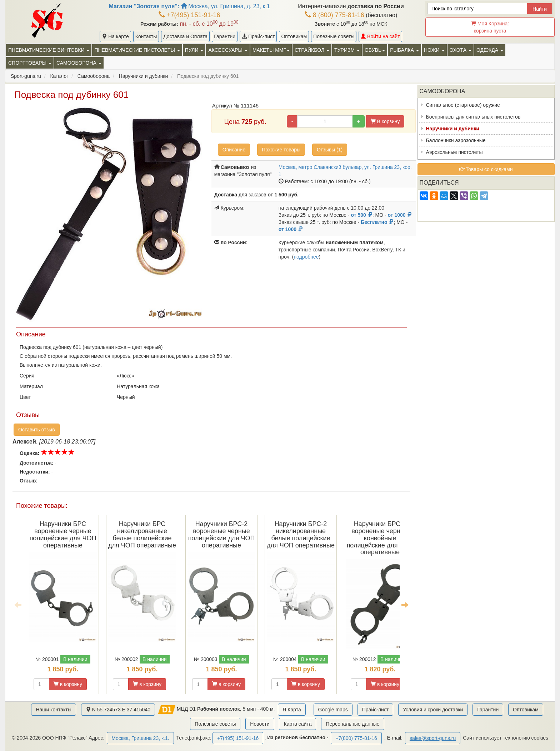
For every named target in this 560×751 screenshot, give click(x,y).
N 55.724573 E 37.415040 (118, 710)
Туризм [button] (347, 50)
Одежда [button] (490, 50)
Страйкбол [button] (312, 50)
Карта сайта (297, 724)
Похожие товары (281, 150)
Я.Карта (292, 710)
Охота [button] (461, 50)
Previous (18, 605)
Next (405, 605)
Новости (260, 724)
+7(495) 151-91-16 (189, 15)
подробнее (306, 257)
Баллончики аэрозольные (456, 140)
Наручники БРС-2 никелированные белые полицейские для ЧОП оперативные (301, 534)
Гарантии (225, 36)
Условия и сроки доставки (433, 710)
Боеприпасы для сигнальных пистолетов (473, 117)
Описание (234, 150)
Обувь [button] (375, 50)
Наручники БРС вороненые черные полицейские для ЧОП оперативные (63, 534)
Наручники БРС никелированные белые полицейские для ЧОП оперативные (142, 534)
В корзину (385, 121)
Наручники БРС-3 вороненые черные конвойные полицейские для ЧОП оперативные (380, 538)
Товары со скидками (486, 169)
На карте (115, 36)
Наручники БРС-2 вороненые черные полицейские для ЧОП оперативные (222, 534)
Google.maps (333, 710)
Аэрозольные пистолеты (454, 152)
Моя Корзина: (490, 27)
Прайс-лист (258, 36)
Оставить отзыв (37, 430)
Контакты (146, 36)
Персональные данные (352, 724)
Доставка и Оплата (185, 36)
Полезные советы (334, 36)
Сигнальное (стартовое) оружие (463, 105)
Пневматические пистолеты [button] (137, 50)
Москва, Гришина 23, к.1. (140, 738)
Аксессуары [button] (228, 50)
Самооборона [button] (79, 63)
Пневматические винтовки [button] (49, 50)
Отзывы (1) (330, 150)
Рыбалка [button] (404, 50)
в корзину (68, 684)
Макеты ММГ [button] (271, 50)
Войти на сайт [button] (380, 36)
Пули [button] (194, 50)
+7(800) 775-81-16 (356, 738)
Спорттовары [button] (30, 63)
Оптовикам (294, 36)
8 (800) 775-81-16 (334, 15)
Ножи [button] (434, 50)
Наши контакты (53, 710)
